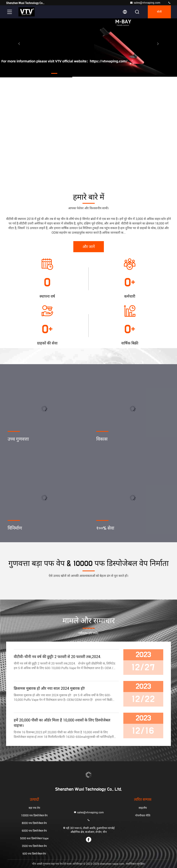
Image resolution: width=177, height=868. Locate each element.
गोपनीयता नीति (143, 815)
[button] (54, 73)
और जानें (89, 247)
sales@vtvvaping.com (145, 3)
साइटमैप (143, 808)
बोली (159, 12)
